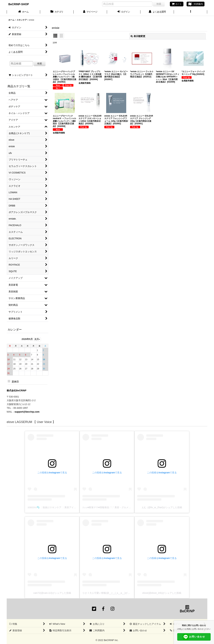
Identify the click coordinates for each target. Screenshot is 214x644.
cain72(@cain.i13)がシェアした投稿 (52, 593)
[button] (191, 12)
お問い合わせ (194, 637)
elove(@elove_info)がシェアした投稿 (162, 593)
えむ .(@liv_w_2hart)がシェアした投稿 (162, 507)
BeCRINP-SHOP (19, 4)
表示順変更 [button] (138, 36)
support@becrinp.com (27, 412)
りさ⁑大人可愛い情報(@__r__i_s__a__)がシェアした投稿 (113, 593)
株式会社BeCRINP (17, 390)
